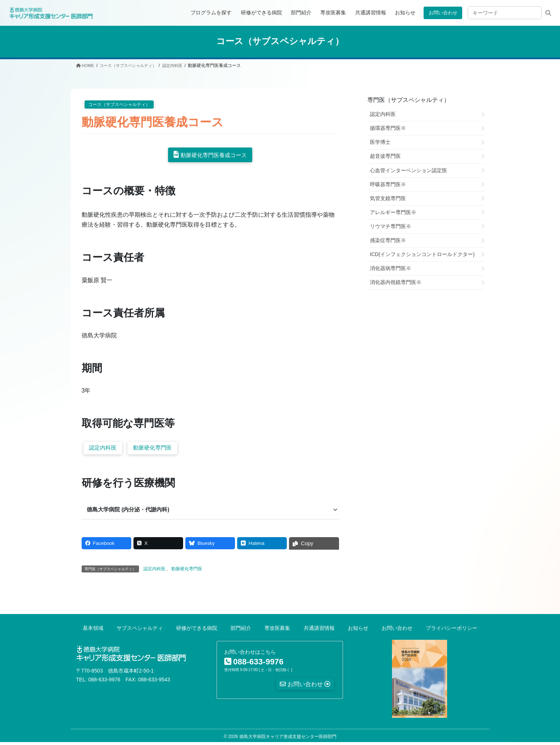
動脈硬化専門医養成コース (214, 155)
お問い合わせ (442, 13)
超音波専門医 (385, 156)
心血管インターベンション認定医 (409, 170)
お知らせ (358, 631)
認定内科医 (104, 449)
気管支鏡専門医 (388, 198)
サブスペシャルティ (140, 631)
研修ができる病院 (197, 631)
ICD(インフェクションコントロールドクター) (422, 254)
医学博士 (380, 142)
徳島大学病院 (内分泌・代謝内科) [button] (131, 511)
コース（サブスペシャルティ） (119, 104)
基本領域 (93, 631)
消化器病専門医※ (390, 268)
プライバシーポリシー (452, 631)
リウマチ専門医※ (390, 226)
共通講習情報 (319, 631)
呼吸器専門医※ (388, 184)
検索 (548, 13)
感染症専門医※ (388, 240)
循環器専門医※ (388, 128)
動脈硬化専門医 (156, 449)
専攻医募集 (277, 631)
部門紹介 (241, 631)
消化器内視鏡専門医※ (396, 282)
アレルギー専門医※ (393, 212)
